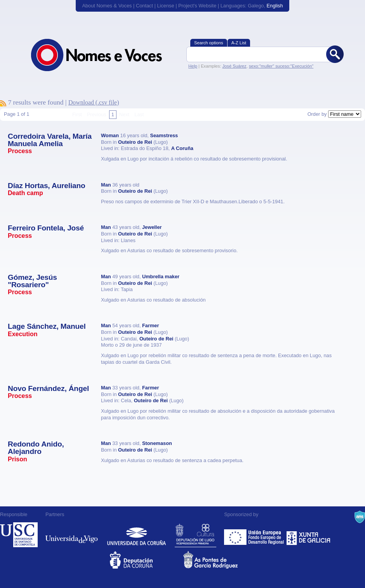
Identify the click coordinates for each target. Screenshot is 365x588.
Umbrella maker (161, 277)
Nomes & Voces (105, 55)
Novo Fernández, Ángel (48, 388)
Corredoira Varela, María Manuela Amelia (50, 140)
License (165, 6)
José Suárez (234, 66)
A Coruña (182, 148)
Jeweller (152, 227)
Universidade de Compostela (19, 535)
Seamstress (164, 135)
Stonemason (157, 443)
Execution (23, 334)
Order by (317, 114)
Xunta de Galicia (309, 535)
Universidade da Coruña (136, 535)
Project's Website (197, 6)
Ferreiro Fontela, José (46, 228)
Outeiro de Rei (135, 142)
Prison (17, 459)
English (275, 6)
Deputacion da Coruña (146, 560)
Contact (144, 6)
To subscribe (3, 103)
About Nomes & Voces (107, 6)
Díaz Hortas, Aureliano (47, 186)
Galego (256, 6)
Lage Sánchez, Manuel (47, 326)
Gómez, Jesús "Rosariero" (32, 281)
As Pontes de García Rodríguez (219, 560)
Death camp (25, 193)
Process (20, 151)
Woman (110, 135)
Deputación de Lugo (196, 535)
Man (106, 185)
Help (193, 66)
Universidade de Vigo (72, 535)
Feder (255, 535)
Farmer (150, 325)
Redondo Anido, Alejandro (36, 448)
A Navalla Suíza (360, 517)
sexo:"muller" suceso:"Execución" (281, 66)
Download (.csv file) (94, 102)
